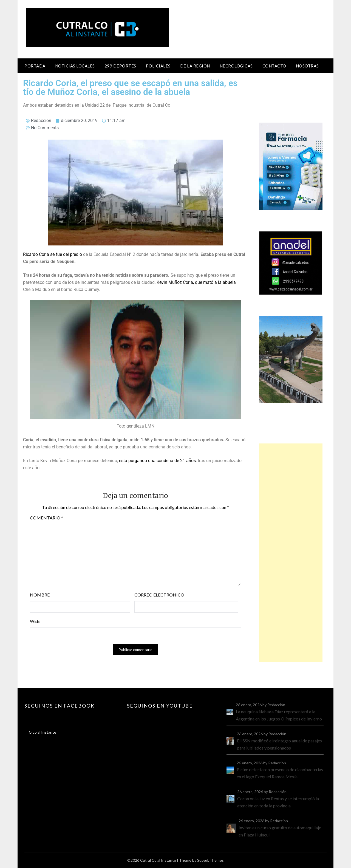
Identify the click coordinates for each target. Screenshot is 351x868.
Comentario (46, 518)
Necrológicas (236, 66)
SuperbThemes (210, 860)
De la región (195, 66)
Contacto (274, 66)
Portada (35, 66)
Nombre (40, 595)
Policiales (158, 66)
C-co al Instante (43, 732)
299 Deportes (120, 66)
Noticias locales (75, 66)
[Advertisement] (291, 553)
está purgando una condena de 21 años (157, 461)
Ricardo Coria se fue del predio (53, 254)
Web (35, 621)
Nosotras (307, 66)
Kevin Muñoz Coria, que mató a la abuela (196, 282)
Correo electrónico (159, 595)
